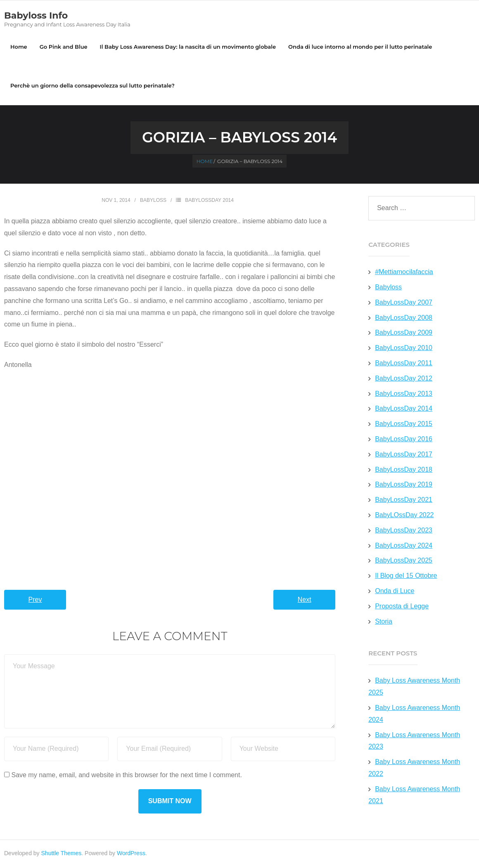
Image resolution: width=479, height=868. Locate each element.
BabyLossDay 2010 (404, 349)
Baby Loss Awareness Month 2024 (414, 714)
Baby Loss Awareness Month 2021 (414, 796)
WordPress (131, 854)
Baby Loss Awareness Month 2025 (414, 688)
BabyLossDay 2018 (404, 470)
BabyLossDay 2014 (209, 201)
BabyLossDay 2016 (404, 440)
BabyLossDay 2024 (404, 546)
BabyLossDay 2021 (404, 501)
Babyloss (153, 201)
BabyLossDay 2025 (404, 562)
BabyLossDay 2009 (404, 334)
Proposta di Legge (402, 607)
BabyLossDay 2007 (404, 303)
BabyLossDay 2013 (404, 394)
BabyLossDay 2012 (404, 379)
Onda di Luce (395, 592)
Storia (384, 622)
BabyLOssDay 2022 (404, 516)
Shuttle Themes (62, 854)
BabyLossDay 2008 (404, 318)
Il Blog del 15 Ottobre (406, 577)
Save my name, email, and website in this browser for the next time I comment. (126, 776)
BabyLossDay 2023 (404, 531)
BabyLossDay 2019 (404, 486)
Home (19, 47)
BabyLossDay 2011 (404, 364)
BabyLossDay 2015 (404, 425)
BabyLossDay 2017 (404, 455)
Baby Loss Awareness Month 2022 (414, 769)
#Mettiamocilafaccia (404, 273)
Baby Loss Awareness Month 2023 (414, 742)
